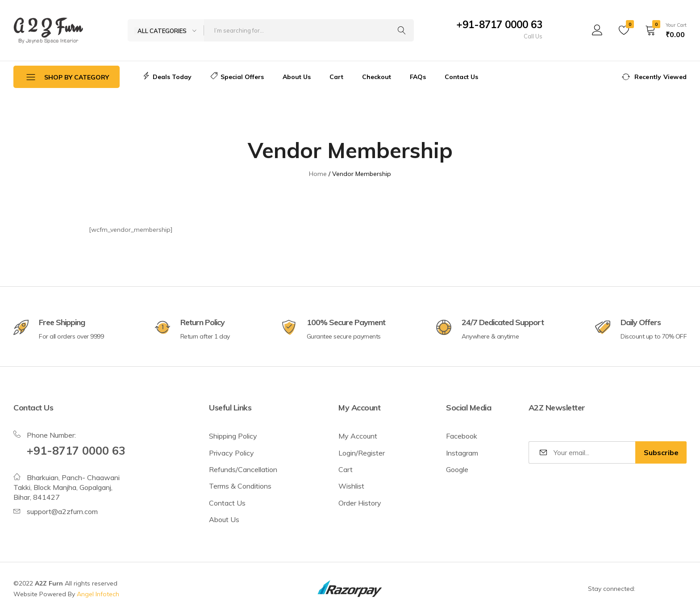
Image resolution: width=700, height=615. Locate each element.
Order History (360, 503)
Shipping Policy (233, 436)
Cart (336, 77)
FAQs (418, 77)
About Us (297, 77)
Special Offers (237, 77)
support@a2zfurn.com (62, 511)
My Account (358, 436)
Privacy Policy (231, 453)
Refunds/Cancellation (243, 469)
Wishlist (351, 486)
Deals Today (167, 77)
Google (457, 469)
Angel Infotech (98, 594)
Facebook (462, 436)
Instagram (462, 453)
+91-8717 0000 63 (499, 25)
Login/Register (362, 453)
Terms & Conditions (240, 486)
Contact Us (461, 77)
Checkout (377, 77)
